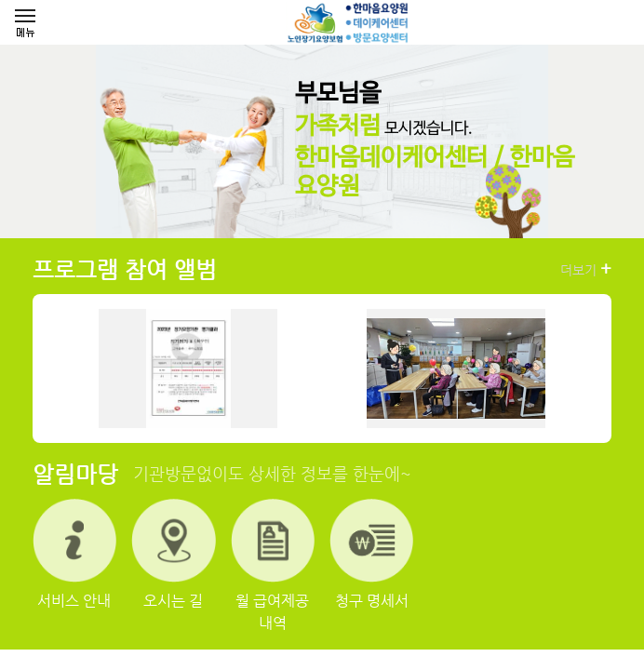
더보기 (586, 269)
